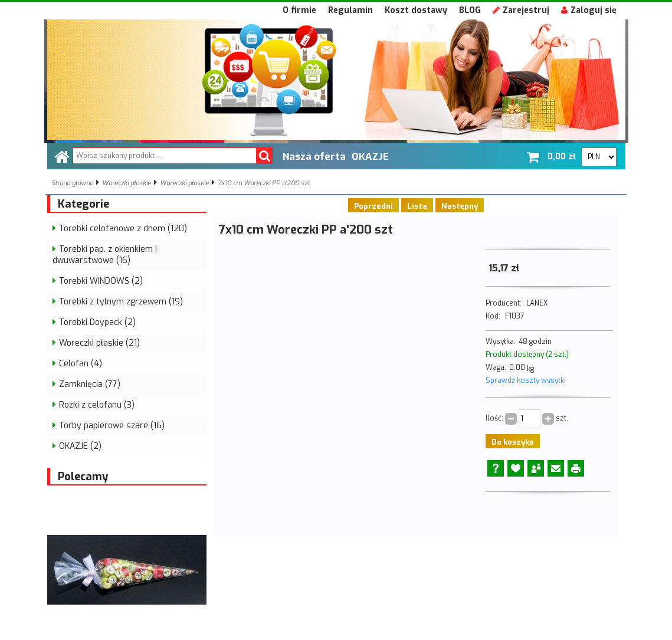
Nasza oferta (314, 156)
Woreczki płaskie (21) (99, 343)
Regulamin (350, 10)
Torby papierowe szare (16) (112, 426)
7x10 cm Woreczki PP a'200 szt (264, 183)
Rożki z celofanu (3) (97, 405)
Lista (417, 206)
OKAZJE (370, 156)
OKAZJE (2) (80, 446)
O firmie (299, 10)
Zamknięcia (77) (90, 384)
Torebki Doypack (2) (97, 322)
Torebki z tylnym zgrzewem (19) (121, 302)
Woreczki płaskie (127, 183)
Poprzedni (373, 206)
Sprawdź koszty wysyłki (526, 380)
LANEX (537, 303)
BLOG (470, 10)
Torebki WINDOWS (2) (101, 281)
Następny (460, 206)
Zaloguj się (589, 10)
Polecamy (83, 477)
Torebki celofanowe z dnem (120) (123, 229)
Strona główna (72, 183)
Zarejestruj (521, 10)
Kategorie (83, 204)
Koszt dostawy (416, 10)
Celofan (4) (81, 364)
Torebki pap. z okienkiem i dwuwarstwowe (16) (105, 255)
